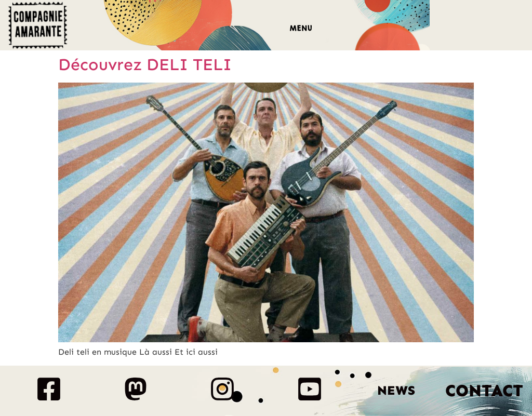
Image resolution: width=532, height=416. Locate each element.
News (396, 391)
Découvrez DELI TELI (145, 64)
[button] (301, 30)
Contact (484, 391)
